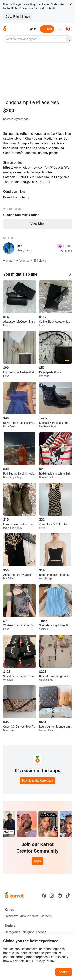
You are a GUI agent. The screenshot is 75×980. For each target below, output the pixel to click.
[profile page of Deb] (9, 248)
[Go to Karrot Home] (14, 896)
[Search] (68, 39)
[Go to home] (5, 29)
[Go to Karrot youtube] (60, 896)
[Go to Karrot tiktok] (68, 896)
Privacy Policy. (45, 961)
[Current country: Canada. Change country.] (68, 29)
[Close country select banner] (71, 4)
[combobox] (34, 39)
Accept (64, 972)
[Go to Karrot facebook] (44, 896)
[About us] (59, 29)
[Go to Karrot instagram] (52, 896)
